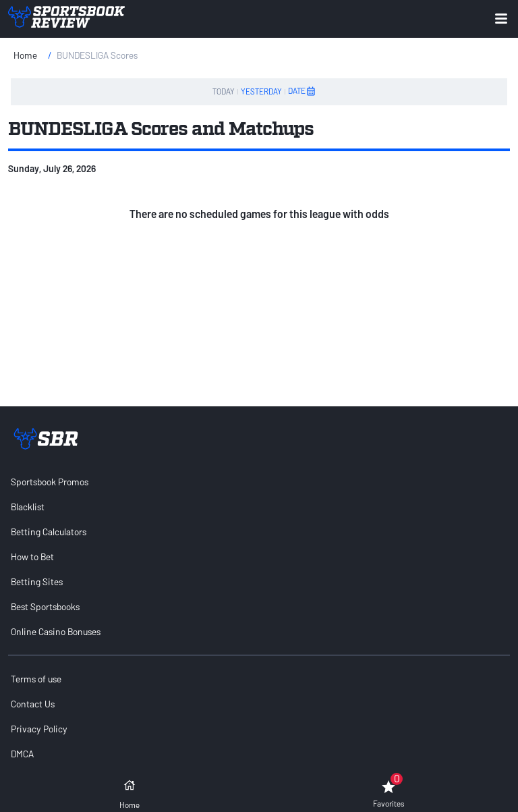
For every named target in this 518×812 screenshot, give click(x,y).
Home (25, 55)
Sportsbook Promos (50, 482)
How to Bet (32, 557)
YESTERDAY (261, 91)
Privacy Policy (39, 729)
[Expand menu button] (501, 19)
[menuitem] (259, 482)
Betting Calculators (49, 532)
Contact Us (33, 704)
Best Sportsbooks (45, 606)
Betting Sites (37, 581)
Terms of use (36, 679)
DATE (302, 91)
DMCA (22, 754)
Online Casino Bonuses (56, 631)
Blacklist (28, 507)
